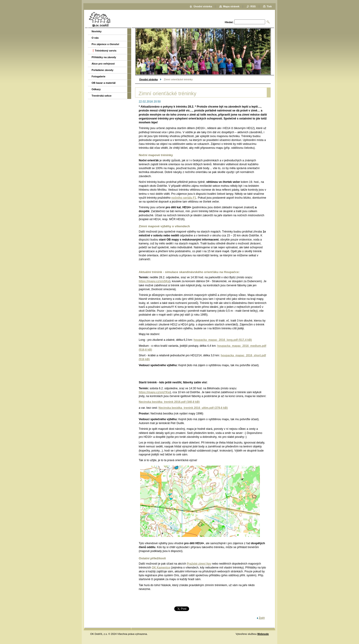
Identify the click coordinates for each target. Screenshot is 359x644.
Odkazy (96, 89)
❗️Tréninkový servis (104, 51)
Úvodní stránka (148, 79)
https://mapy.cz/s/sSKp (154, 281)
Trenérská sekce (102, 96)
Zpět (262, 618)
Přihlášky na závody (104, 57)
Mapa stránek (231, 6)
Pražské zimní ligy (199, 564)
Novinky (97, 31)
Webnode (263, 634)
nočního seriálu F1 (184, 198)
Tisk (269, 6)
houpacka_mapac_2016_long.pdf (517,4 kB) (223, 340)
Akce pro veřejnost (103, 64)
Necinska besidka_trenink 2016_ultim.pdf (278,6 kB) (193, 408)
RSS (253, 6)
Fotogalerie (98, 76)
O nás (95, 38)
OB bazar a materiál (103, 83)
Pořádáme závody (102, 70)
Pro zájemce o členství (105, 44)
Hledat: (229, 22)
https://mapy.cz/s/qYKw (154, 392)
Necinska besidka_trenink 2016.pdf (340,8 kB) (169, 402)
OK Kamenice (161, 568)
